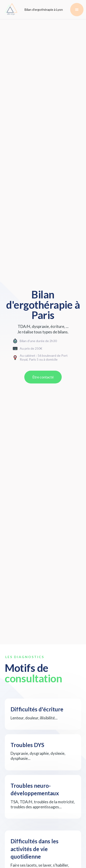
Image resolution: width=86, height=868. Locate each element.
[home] (10, 10)
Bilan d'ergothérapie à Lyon (44, 9)
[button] (77, 10)
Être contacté (43, 377)
